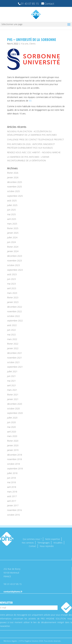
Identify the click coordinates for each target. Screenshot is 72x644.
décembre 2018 (15, 455)
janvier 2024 (13, 251)
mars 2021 (12, 390)
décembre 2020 (15, 404)
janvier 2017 (13, 505)
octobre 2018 (13, 464)
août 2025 (12, 201)
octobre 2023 (13, 265)
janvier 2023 (13, 302)
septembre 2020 (15, 413)
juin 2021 (11, 376)
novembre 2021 (15, 358)
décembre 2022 (15, 307)
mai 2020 (11, 427)
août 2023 (12, 274)
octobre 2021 (13, 362)
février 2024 (13, 247)
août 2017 (12, 496)
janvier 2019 (13, 450)
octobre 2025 (13, 191)
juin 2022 (11, 330)
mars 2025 (12, 224)
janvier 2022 (13, 348)
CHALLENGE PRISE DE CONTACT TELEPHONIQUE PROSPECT (35, 139)
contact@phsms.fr (13, 592)
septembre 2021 (15, 367)
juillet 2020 (12, 418)
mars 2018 (12, 492)
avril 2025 (12, 219)
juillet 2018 (12, 473)
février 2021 (13, 395)
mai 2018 (11, 482)
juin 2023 (11, 279)
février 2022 (13, 344)
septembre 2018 (15, 469)
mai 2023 (11, 284)
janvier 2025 (13, 233)
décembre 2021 (15, 353)
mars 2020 (12, 436)
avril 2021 (12, 385)
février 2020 (13, 441)
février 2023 (13, 297)
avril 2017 (12, 501)
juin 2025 (11, 210)
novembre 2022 (15, 311)
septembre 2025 (15, 196)
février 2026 (13, 173)
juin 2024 (11, 242)
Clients (32, 44)
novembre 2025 (15, 187)
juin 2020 (11, 422)
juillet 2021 (12, 371)
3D (30, 101)
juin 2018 (11, 478)
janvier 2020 (13, 445)
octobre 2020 (13, 409)
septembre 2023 (15, 270)
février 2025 (13, 228)
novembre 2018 (15, 459)
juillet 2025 (12, 205)
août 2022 (12, 325)
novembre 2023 (15, 261)
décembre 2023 (15, 256)
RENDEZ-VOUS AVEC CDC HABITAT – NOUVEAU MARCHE (34, 152)
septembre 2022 (15, 321)
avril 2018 (12, 487)
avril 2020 (12, 432)
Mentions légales (10, 641)
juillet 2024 (12, 237)
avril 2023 (12, 288)
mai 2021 (11, 381)
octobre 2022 (13, 316)
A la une (24, 44)
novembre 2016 (15, 510)
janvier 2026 (13, 177)
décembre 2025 (15, 182)
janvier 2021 (13, 399)
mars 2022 (12, 339)
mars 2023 (12, 293)
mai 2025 (11, 214)
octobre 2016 (13, 515)
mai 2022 (11, 335)
